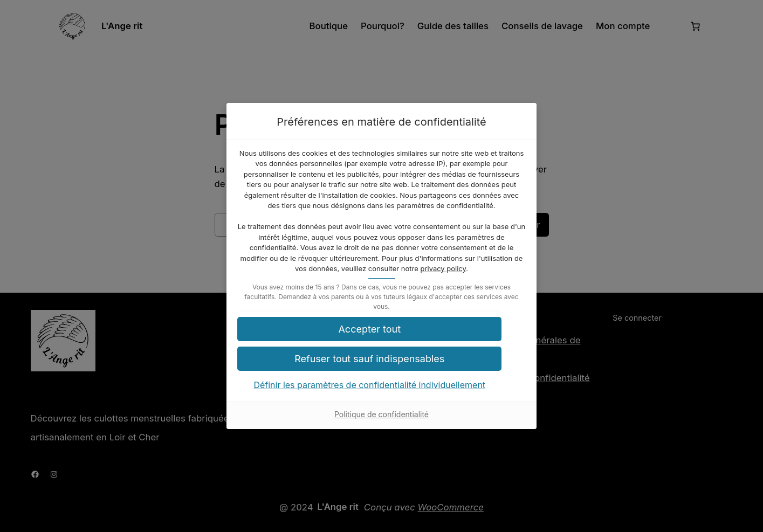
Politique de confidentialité (381, 425)
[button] (382, 339)
